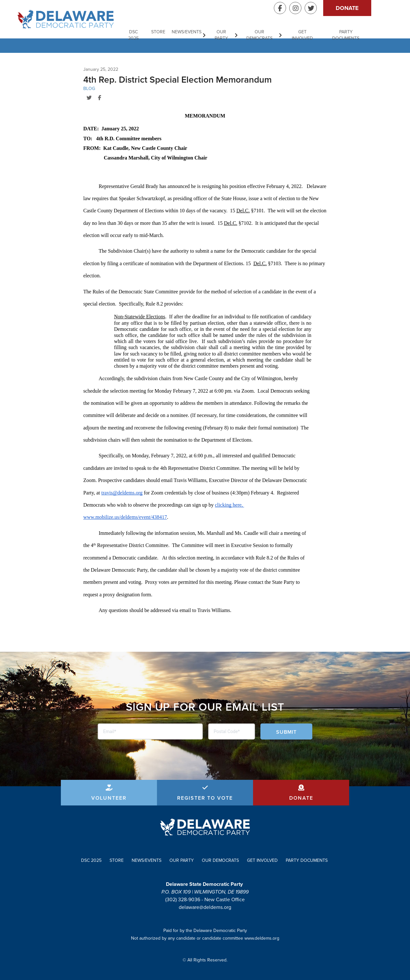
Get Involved (322, 32)
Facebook (301, 8)
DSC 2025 (151, 32)
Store (176, 32)
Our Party (240, 32)
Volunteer (109, 798)
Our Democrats (279, 32)
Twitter (332, 8)
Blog (89, 89)
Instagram (316, 8)
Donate (368, 8)
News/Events (205, 32)
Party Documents (367, 32)
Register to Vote (205, 798)
